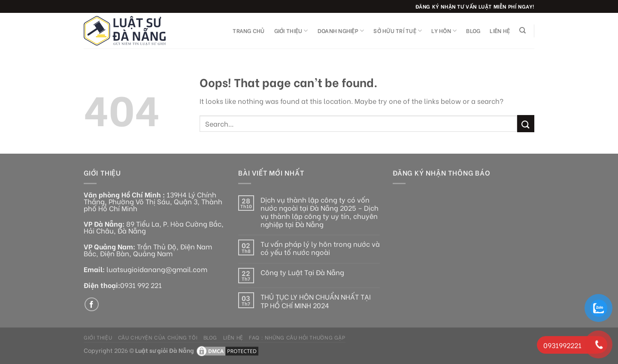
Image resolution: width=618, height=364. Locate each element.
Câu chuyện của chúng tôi (158, 337)
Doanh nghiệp (341, 31)
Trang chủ (248, 30)
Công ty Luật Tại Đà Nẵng (302, 272)
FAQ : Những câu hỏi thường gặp (297, 337)
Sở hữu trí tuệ (398, 31)
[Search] (523, 30)
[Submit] (526, 123)
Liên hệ (500, 30)
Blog (473, 30)
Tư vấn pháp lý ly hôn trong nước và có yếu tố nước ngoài (320, 248)
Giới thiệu (291, 31)
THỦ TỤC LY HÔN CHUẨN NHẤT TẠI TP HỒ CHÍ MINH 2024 (316, 300)
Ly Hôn (444, 31)
